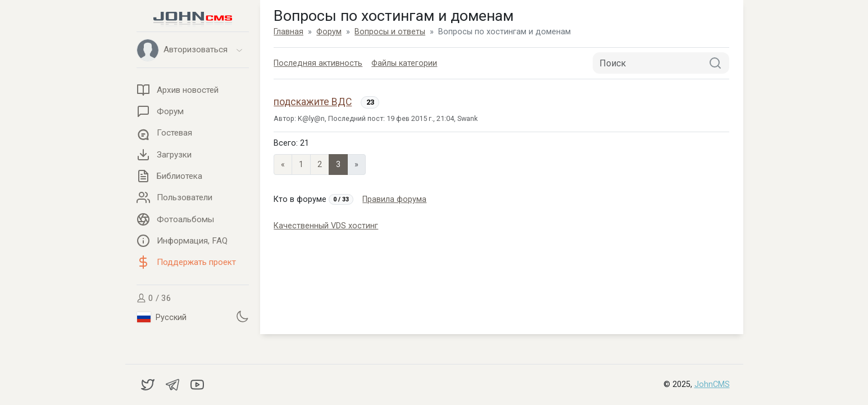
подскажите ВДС (313, 102)
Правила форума (394, 199)
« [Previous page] (283, 165)
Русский (162, 317)
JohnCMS (712, 384)
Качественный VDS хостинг (326, 226)
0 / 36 (154, 298)
